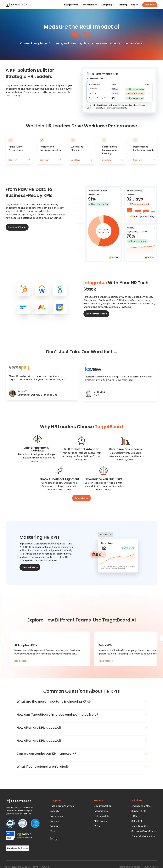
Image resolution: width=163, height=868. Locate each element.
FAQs (97, 838)
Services (55, 833)
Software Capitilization (144, 843)
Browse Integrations (96, 314)
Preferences (57, 828)
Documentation (103, 818)
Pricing (123, 5)
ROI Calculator (102, 828)
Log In (135, 5)
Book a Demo (81, 498)
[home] (18, 5)
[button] (90, 5)
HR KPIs (136, 828)
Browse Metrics (30, 567)
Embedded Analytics (143, 848)
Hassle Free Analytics (62, 818)
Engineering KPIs (141, 818)
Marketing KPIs (140, 838)
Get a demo (150, 5)
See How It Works (17, 227)
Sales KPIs (137, 833)
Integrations (71, 5)
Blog (52, 843)
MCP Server (100, 833)
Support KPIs (139, 823)
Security (54, 823)
